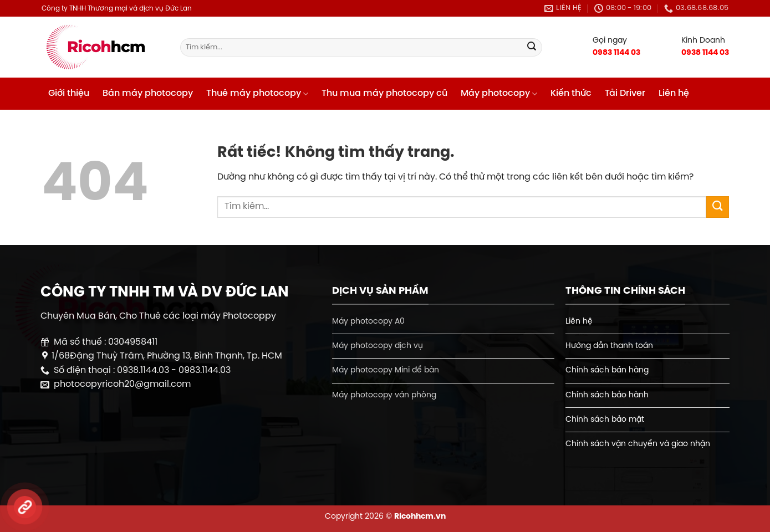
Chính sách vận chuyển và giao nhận (638, 444)
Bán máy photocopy (148, 93)
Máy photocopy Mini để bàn (386, 370)
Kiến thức (571, 93)
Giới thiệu (69, 93)
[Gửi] (532, 48)
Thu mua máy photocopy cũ (384, 93)
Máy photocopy (499, 94)
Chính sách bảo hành (607, 395)
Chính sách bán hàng (607, 370)
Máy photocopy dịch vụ (378, 346)
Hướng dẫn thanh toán (609, 346)
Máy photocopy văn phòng (384, 395)
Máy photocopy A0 (368, 321)
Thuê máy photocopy (257, 94)
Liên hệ (674, 93)
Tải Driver (625, 93)
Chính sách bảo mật (605, 420)
